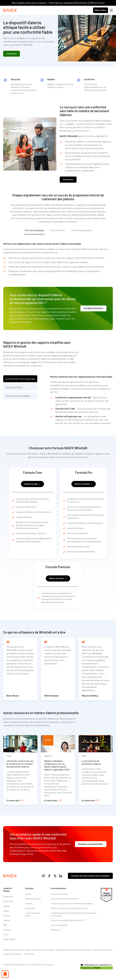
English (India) (9, 939)
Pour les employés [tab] (34, 230)
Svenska (7, 930)
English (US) (8, 897)
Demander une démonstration (91, 844)
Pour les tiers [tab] (58, 230)
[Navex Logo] (10, 10)
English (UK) (8, 901)
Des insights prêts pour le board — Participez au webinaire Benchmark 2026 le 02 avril (58, 3)
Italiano (6, 911)
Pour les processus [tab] (81, 230)
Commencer (12, 54)
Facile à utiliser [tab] (14, 387)
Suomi (6, 935)
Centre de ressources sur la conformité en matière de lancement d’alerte (20, 764)
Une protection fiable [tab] (18, 396)
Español (6, 920)
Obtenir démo (101, 10)
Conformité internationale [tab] (20, 379)
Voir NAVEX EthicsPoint (93, 308)
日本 (5, 925)
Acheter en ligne (32, 484)
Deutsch (7, 906)
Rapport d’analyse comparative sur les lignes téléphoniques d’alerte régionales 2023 (57, 765)
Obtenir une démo (84, 484)
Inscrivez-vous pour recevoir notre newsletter (90, 876)
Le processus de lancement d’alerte (92, 762)
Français (7, 915)
